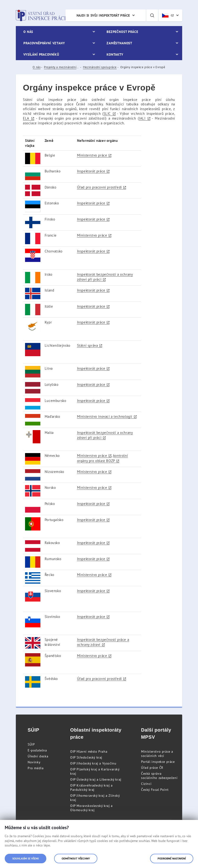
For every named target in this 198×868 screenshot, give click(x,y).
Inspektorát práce (91, 171)
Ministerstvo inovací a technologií (105, 416)
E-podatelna (37, 750)
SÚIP (31, 744)
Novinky (34, 762)
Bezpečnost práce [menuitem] (122, 32)
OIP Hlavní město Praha (89, 751)
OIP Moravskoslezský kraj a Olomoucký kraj (91, 808)
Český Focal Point (155, 790)
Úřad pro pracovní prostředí (99, 187)
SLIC (107, 114)
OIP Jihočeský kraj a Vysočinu (93, 763)
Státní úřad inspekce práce (41, 15)
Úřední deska (38, 756)
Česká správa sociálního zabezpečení (159, 776)
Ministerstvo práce (92, 155)
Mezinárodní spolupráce (100, 67)
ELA (26, 118)
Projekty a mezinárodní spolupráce (62, 67)
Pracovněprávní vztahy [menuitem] (44, 43)
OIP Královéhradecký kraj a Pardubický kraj (91, 787)
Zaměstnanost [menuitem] (119, 43)
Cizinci (146, 784)
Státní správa (88, 345)
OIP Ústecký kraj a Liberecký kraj (96, 779)
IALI (142, 118)
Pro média (36, 768)
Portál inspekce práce (158, 762)
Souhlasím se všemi (26, 858)
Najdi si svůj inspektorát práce (103, 15)
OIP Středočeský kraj (86, 757)
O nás (37, 67)
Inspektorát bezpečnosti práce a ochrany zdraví (103, 642)
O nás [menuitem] (28, 32)
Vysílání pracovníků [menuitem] (41, 54)
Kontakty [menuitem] (115, 54)
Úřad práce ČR (152, 768)
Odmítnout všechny (76, 858)
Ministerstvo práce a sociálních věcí (157, 754)
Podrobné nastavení (172, 858)
